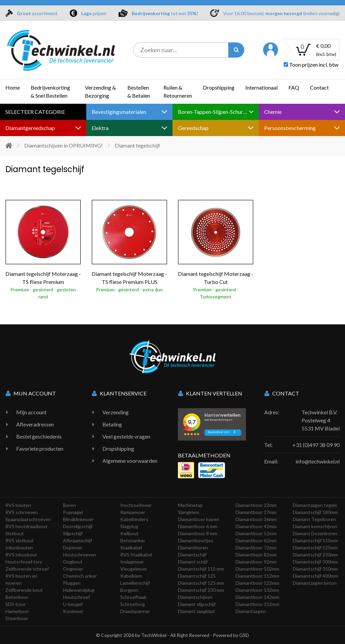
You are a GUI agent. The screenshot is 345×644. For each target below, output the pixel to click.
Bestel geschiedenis (39, 436)
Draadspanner (135, 611)
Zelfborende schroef (27, 569)
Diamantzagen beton (315, 583)
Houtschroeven (80, 555)
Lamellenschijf (135, 583)
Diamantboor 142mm (257, 597)
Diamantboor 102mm (257, 569)
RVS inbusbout (21, 555)
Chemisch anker (80, 576)
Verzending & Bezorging (100, 91)
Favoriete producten (40, 448)
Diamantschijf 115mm (315, 540)
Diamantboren (193, 548)
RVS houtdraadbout (26, 526)
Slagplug (129, 526)
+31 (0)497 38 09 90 (316, 445)
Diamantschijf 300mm (315, 562)
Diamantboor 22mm (256, 505)
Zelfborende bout (24, 590)
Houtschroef (76, 597)
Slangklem (189, 512)
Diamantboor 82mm (256, 555)
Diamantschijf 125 (197, 576)
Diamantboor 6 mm (198, 526)
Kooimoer (73, 611)
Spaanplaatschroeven (28, 519)
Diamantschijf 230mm (315, 555)
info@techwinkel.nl (318, 461)
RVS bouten (18, 505)
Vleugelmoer (134, 569)
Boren (69, 505)
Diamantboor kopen (199, 519)
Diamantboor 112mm (257, 576)
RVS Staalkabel (136, 555)
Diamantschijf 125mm (315, 548)
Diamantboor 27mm (256, 512)
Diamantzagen (250, 611)
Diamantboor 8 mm (198, 533)
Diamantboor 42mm (256, 526)
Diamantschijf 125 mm (201, 583)
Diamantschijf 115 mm (201, 569)
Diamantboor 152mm (257, 604)
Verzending (116, 412)
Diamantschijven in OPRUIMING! (64, 145)
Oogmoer (73, 569)
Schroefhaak (133, 597)
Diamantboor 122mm (257, 583)
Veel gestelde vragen (126, 436)
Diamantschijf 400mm (315, 576)
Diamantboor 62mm (256, 540)
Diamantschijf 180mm (315, 512)
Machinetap (190, 505)
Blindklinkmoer (78, 519)
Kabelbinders (134, 519)
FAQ (294, 87)
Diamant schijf (193, 562)
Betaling (112, 424)
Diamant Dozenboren (315, 533)
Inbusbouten (19, 548)
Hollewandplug (79, 590)
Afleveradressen (35, 424)
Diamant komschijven (315, 526)
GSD (244, 635)
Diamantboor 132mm (257, 590)
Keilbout (129, 533)
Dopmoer (73, 548)
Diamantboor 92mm (256, 562)
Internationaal (261, 87)
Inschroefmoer (136, 505)
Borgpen (129, 590)
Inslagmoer (132, 562)
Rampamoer (133, 512)
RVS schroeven (22, 512)
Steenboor (17, 618)
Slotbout (15, 533)
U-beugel (73, 604)
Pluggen (72, 583)
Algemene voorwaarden (130, 461)
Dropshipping (219, 87)
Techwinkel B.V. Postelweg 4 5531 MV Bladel (321, 420)
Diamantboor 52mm (256, 533)
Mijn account (31, 412)
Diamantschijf (192, 555)
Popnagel (73, 512)
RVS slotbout (20, 540)
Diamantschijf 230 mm (201, 590)
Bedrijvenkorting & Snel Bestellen (50, 91)
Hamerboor (17, 611)
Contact (319, 87)
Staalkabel (131, 548)
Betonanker (133, 540)
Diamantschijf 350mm (315, 569)
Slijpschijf (73, 533)
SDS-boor (15, 604)
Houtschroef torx (24, 562)
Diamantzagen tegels (315, 505)
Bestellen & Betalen (139, 91)
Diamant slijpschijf (197, 604)
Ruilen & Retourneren (178, 91)
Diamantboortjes (196, 540)
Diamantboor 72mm (256, 548)
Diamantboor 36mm (256, 519)
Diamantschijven (195, 597)
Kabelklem (131, 576)
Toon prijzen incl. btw (311, 65)
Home (13, 87)
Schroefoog (133, 604)
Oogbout (73, 562)
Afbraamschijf (77, 540)
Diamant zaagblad (196, 611)
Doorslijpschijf (78, 526)
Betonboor (17, 597)
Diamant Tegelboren (314, 519)
